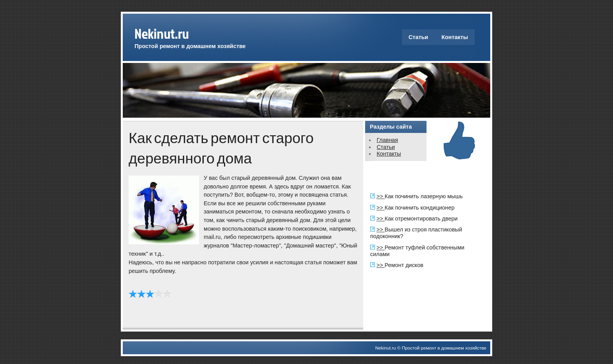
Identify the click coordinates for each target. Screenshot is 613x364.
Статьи (418, 37)
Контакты (455, 37)
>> (381, 196)
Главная (387, 140)
